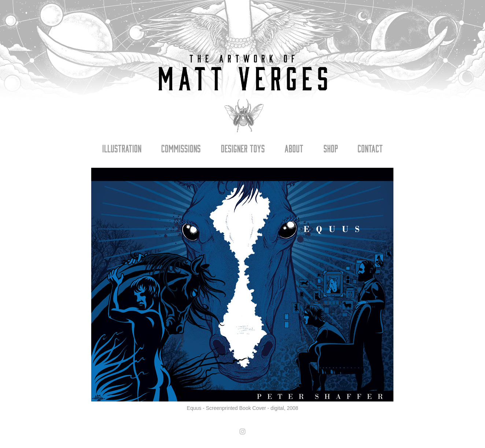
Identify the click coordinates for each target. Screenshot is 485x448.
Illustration (122, 148)
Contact (370, 148)
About (294, 148)
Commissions (181, 148)
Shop (331, 148)
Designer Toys (243, 148)
